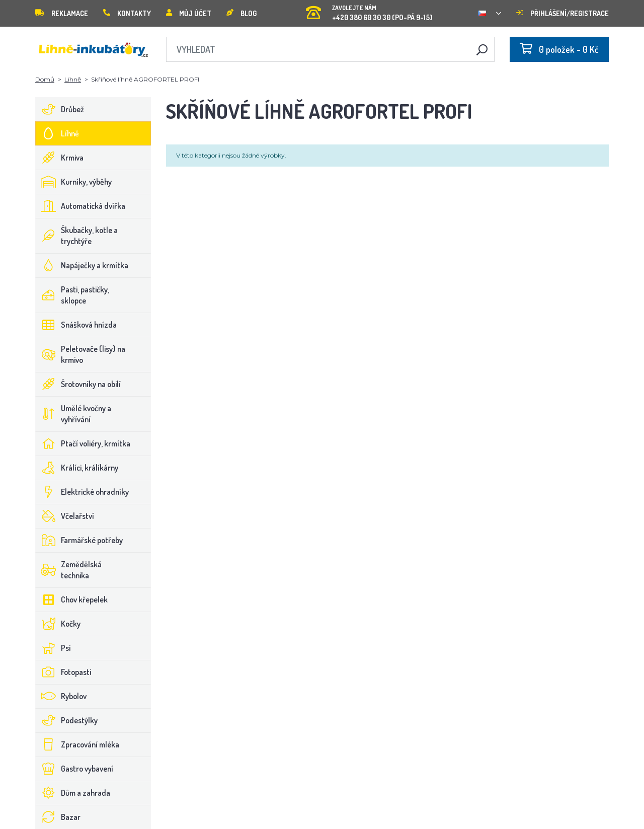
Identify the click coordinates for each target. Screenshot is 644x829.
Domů (45, 79)
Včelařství (65, 516)
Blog (242, 13)
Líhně (73, 79)
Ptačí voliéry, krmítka (83, 443)
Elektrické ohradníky (82, 492)
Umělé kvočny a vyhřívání (73, 414)
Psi (53, 648)
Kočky (58, 624)
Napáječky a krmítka (82, 265)
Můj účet (189, 13)
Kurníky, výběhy (74, 182)
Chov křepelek (72, 599)
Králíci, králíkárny (77, 468)
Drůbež (60, 109)
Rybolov (61, 696)
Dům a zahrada (73, 793)
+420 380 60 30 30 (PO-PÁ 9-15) (369, 10)
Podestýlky (67, 720)
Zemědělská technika (69, 570)
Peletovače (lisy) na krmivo (80, 354)
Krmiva (60, 158)
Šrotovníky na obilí (78, 384)
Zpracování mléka (77, 744)
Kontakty (127, 13)
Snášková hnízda (76, 325)
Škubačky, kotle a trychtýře (77, 236)
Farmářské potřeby (79, 540)
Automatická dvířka (80, 206)
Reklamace (62, 13)
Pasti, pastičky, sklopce (72, 295)
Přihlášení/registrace (562, 13)
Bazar (58, 817)
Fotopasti (63, 672)
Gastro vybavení (74, 769)
